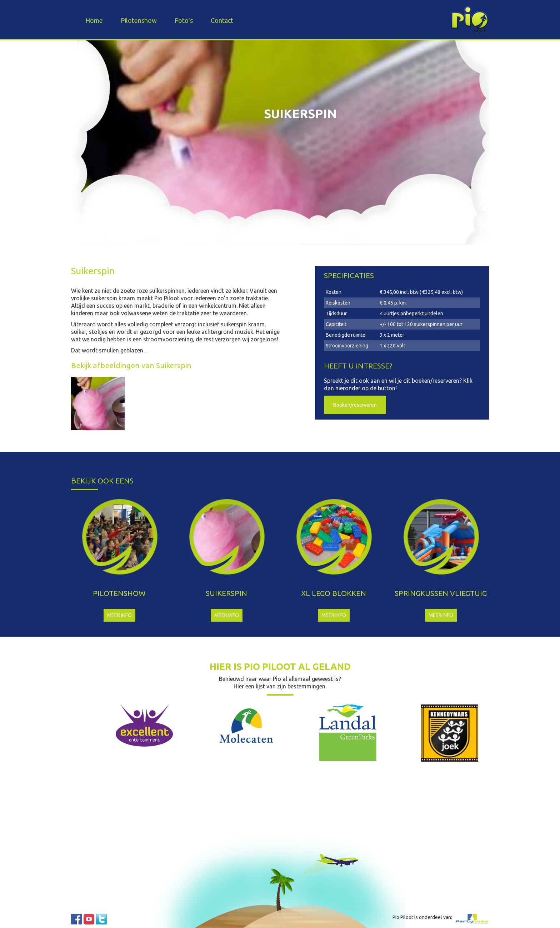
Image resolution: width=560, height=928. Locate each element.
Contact (222, 20)
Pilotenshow (139, 20)
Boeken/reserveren (355, 405)
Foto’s (184, 20)
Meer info (119, 615)
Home (94, 20)
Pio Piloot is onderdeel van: (422, 917)
